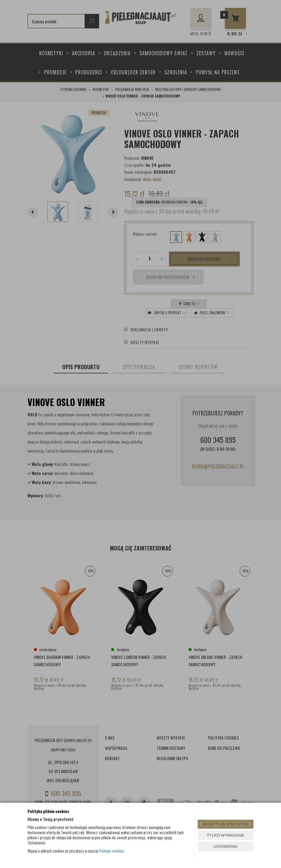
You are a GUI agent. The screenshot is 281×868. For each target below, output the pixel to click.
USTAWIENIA (226, 846)
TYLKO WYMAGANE (226, 835)
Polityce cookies (111, 851)
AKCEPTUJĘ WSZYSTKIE (226, 824)
